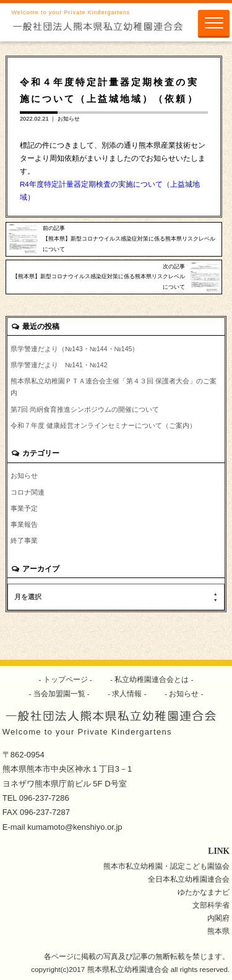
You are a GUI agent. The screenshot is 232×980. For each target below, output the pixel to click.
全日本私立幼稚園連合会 (189, 879)
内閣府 (218, 918)
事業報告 (24, 524)
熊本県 (218, 931)
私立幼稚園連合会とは (152, 679)
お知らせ (69, 119)
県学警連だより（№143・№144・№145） (75, 349)
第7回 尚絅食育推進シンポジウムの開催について (85, 409)
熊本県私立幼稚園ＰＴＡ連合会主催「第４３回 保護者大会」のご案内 (114, 387)
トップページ (65, 679)
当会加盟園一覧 (59, 693)
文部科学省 (211, 905)
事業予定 (24, 508)
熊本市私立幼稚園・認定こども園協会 (166, 866)
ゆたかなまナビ (204, 892)
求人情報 (127, 693)
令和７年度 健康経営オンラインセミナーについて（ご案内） (103, 425)
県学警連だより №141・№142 (59, 365)
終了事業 (24, 540)
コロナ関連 (28, 492)
